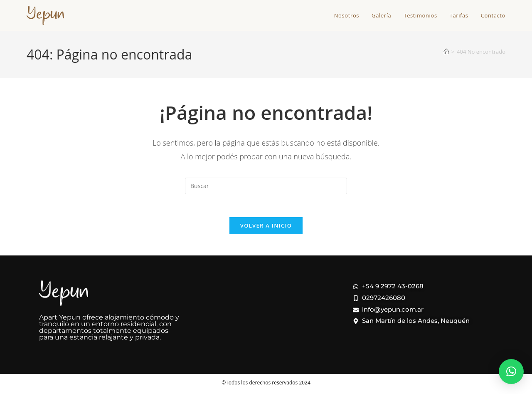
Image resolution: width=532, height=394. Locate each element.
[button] (511, 372)
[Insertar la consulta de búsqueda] (266, 186)
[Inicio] (446, 52)
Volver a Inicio (266, 228)
